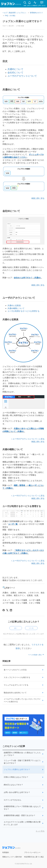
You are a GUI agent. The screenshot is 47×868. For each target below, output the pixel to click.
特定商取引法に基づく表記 (34, 857)
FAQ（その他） (11, 16)
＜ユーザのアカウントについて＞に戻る (28, 439)
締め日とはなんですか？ (13, 785)
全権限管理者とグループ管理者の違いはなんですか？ (22, 808)
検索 (25, 6)
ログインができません (13, 800)
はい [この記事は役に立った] (16, 628)
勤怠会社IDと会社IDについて (15, 693)
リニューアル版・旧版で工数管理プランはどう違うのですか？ (22, 762)
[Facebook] (4, 610)
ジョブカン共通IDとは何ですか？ (17, 769)
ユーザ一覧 (13, 524)
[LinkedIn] (11, 610)
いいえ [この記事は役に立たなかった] (31, 628)
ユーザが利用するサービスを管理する (23, 311)
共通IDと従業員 (14, 305)
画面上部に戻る (38, 198)
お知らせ (29, 6)
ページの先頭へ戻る (36, 655)
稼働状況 (35, 6)
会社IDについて (15, 73)
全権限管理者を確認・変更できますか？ (20, 815)
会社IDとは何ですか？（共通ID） (28, 278)
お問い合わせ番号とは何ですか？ (17, 792)
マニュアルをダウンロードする (16, 685)
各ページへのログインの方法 (15, 670)
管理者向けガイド (36, 13)
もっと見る (40, 831)
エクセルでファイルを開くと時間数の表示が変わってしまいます (22, 823)
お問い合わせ (42, 6)
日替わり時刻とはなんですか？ (16, 777)
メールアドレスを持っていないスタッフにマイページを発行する (22, 700)
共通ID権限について (16, 308)
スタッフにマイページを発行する (17, 677)
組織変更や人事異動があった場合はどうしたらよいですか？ (22, 754)
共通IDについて (15, 69)
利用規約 (6, 852)
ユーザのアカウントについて (22, 76)
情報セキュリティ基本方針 (12, 857)
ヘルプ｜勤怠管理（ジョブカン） (15, 13)
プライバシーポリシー (32, 852)
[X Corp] (7, 610)
